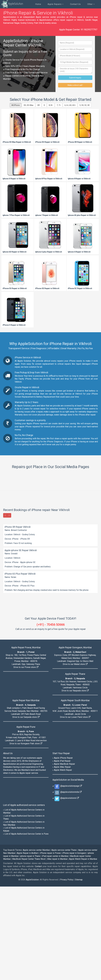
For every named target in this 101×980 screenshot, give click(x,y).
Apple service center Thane (64, 943)
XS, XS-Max (29, 105)
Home (38, 4)
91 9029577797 (89, 30)
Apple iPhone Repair (63, 851)
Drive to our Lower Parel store (75, 811)
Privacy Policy (67, 973)
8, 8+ (51, 105)
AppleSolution (12, 4)
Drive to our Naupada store (75, 784)
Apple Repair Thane (75, 767)
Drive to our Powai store (26, 761)
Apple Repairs (56, 4)
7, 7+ (59, 105)
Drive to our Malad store (75, 758)
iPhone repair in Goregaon (74, 946)
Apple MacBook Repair (64, 857)
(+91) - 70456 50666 (51, 718)
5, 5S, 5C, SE (85, 105)
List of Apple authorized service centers (24, 898)
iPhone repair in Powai (50, 946)
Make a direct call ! (75, 85)
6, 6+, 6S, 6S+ (70, 105)
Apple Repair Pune (26, 820)
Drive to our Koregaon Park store (26, 837)
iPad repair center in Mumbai (55, 950)
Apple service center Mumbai (36, 943)
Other (91, 4)
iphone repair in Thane (30, 950)
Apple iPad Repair (62, 854)
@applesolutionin (69, 891)
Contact (38, 960)
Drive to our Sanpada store (26, 811)
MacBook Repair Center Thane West (29, 952)
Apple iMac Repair (62, 860)
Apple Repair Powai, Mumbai (26, 741)
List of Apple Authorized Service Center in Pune (27, 927)
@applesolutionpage (71, 879)
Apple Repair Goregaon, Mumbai (75, 741)
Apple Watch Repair (63, 863)
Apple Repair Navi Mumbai (26, 794)
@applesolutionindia (70, 885)
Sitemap (79, 973)
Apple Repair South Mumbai (75, 794)
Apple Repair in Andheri (28, 946)
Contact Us (75, 4)
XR (39, 105)
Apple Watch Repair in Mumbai (83, 952)
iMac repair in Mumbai (57, 952)
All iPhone (16, 105)
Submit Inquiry (75, 78)
